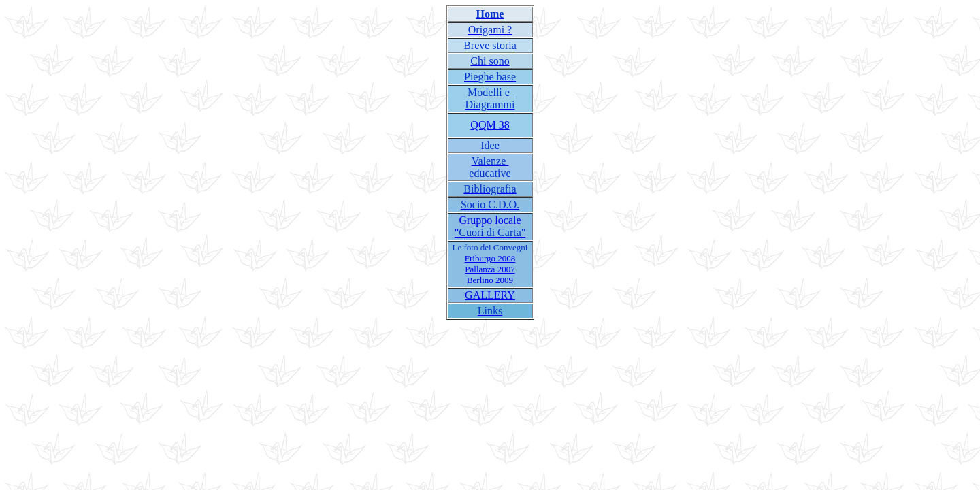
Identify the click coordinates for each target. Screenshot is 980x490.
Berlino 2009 (490, 280)
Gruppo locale (490, 220)
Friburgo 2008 (490, 258)
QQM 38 (490, 125)
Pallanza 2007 (490, 269)
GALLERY (490, 295)
